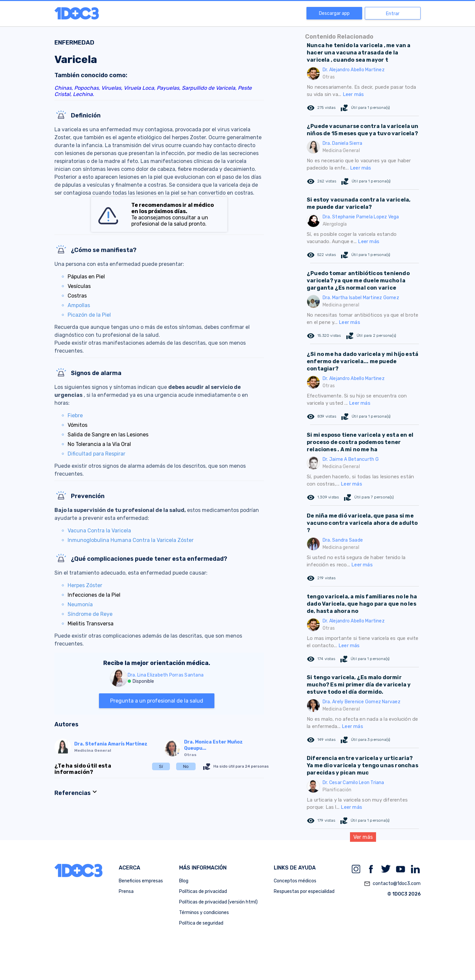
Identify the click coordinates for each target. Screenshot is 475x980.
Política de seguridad (201, 923)
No (186, 766)
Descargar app (334, 13)
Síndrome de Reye (90, 614)
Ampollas (79, 305)
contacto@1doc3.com (392, 884)
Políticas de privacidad (203, 891)
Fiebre (75, 415)
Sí (161, 766)
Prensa (126, 891)
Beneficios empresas (141, 881)
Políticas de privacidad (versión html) (218, 902)
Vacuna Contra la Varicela (99, 531)
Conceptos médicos (295, 881)
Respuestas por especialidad (304, 891)
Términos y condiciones (204, 913)
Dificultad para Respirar (96, 454)
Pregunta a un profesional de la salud (157, 701)
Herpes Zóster (85, 585)
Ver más (363, 837)
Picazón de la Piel (89, 315)
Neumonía (80, 604)
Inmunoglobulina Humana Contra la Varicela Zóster (131, 540)
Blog (184, 881)
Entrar (393, 14)
